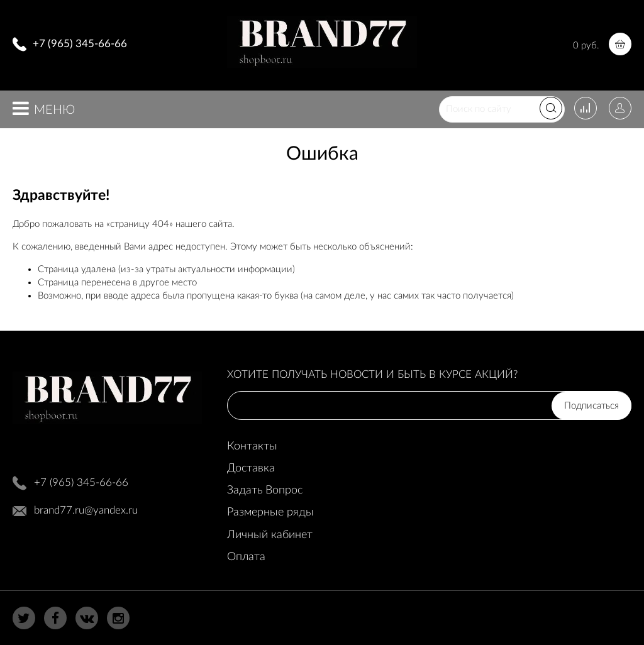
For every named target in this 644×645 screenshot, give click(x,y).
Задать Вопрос (265, 490)
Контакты (252, 446)
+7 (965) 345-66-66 (80, 44)
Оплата (246, 557)
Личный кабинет (270, 535)
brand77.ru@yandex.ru (86, 510)
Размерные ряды (270, 512)
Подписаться (591, 406)
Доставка (251, 468)
